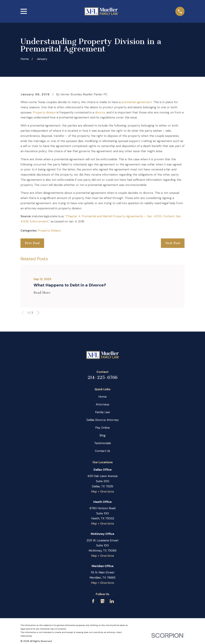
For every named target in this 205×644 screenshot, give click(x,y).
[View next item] (38, 313)
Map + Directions (103, 491)
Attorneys (102, 404)
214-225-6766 (102, 377)
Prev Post (32, 243)
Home (102, 397)
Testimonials (103, 443)
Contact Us (102, 451)
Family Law (102, 412)
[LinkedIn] (112, 601)
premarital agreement (137, 102)
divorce (100, 112)
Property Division (49, 231)
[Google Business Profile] (102, 601)
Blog (103, 435)
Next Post (173, 243)
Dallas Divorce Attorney (103, 420)
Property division (44, 112)
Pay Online (102, 428)
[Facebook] (93, 601)
